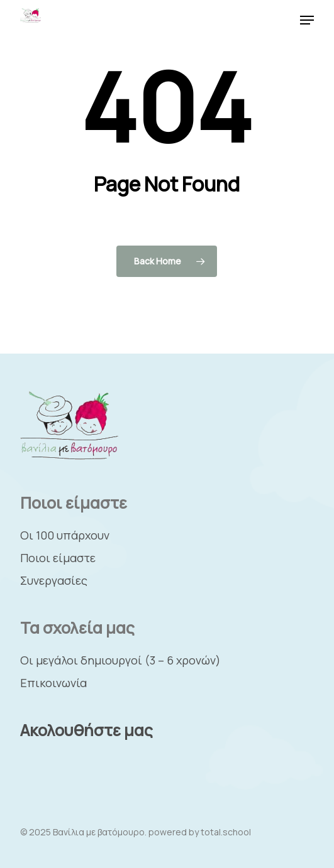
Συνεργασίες (54, 580)
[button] (307, 20)
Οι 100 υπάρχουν (65, 535)
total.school (226, 832)
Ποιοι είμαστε (58, 558)
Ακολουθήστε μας (86, 730)
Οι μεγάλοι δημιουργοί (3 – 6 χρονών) (120, 660)
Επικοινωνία (53, 683)
